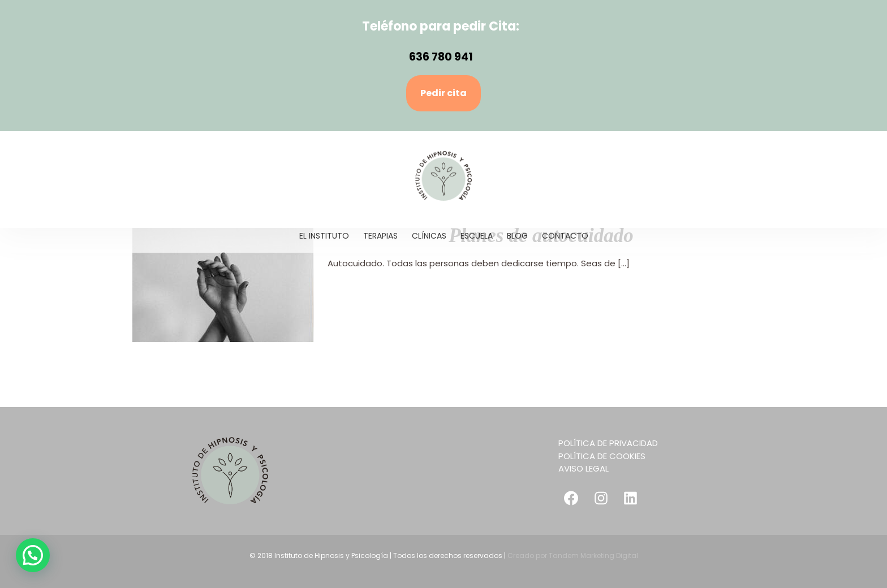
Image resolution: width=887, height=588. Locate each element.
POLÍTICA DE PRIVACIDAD (608, 443)
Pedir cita (444, 93)
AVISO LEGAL (584, 468)
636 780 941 (441, 57)
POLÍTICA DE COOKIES (602, 456)
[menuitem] (331, 236)
